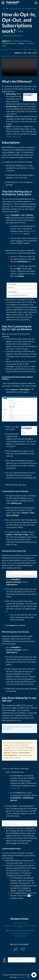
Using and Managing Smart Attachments (20, 930)
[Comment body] (22, 960)
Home (4, 9)
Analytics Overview (20, 936)
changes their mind (14, 136)
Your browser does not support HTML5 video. (19, 67)
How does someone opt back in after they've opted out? (20, 927)
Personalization (29, 863)
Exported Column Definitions (20, 933)
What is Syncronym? (20, 923)
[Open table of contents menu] (4, 3)
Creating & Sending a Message (18, 9)
